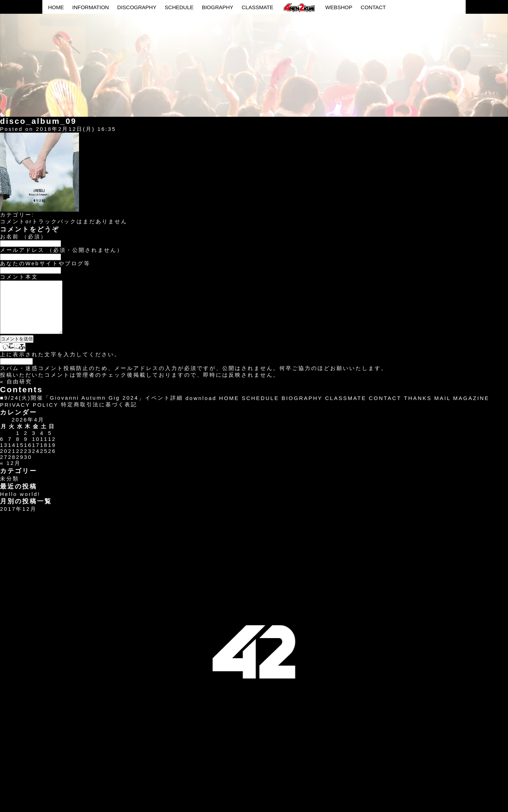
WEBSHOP (339, 7)
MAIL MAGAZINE (462, 409)
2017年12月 (18, 519)
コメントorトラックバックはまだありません (64, 221)
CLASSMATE (258, 7)
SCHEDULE (179, 7)
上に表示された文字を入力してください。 (60, 365)
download (201, 409)
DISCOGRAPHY (137, 7)
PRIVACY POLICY (29, 415)
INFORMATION (91, 7)
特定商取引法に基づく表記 (99, 415)
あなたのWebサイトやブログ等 (45, 263)
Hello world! (20, 505)
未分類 (10, 489)
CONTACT (373, 7)
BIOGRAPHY (217, 7)
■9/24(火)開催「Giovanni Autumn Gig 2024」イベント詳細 (92, 408)
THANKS (418, 409)
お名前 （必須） (23, 237)
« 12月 (10, 474)
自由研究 (19, 392)
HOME (56, 7)
